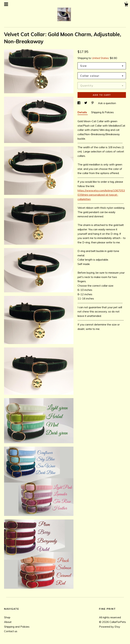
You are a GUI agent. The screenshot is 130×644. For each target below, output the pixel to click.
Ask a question (107, 103)
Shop (7, 617)
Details (83, 112)
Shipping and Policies (17, 627)
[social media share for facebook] (79, 103)
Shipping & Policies (102, 112)
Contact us (11, 631)
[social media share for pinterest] (93, 103)
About (8, 622)
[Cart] (126, 5)
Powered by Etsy (110, 627)
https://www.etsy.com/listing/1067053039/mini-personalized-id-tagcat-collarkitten (101, 195)
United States (100, 58)
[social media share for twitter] (86, 103)
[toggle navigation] (6, 4)
